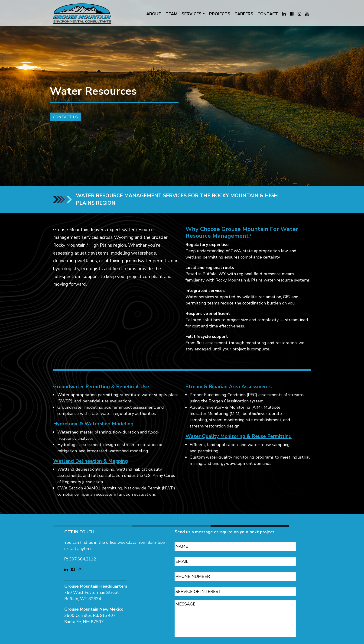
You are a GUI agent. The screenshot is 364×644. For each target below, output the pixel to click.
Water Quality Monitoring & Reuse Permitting (239, 442)
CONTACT (268, 14)
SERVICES (192, 14)
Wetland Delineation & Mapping (91, 467)
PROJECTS (220, 14)
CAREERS (244, 14)
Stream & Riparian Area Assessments (229, 392)
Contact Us (61, 121)
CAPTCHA (185, 640)
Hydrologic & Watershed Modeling (93, 430)
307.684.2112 (83, 553)
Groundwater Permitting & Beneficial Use (101, 392)
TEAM (171, 14)
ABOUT (154, 14)
